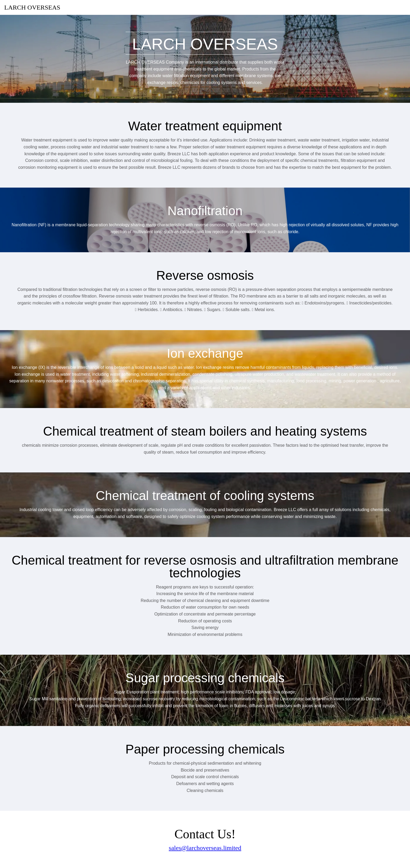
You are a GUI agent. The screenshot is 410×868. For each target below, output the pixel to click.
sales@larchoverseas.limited (205, 848)
